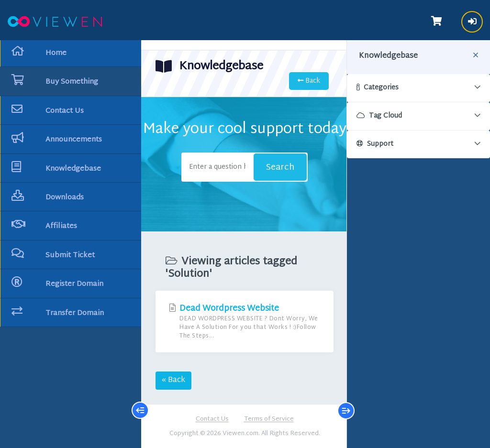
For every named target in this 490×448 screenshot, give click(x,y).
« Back (173, 380)
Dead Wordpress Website (245, 322)
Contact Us (212, 420)
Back (309, 81)
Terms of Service (269, 420)
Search (280, 168)
